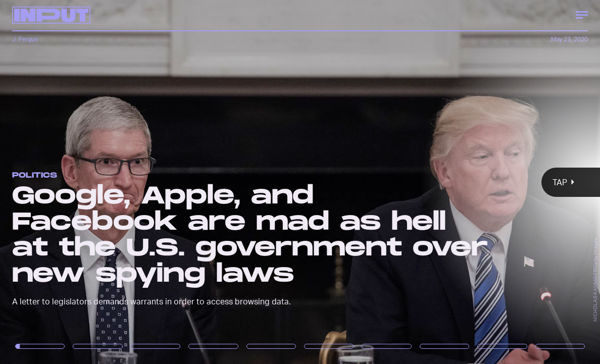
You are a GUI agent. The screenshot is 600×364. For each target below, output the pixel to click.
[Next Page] (399, 182)
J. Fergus (25, 39)
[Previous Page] (99, 182)
